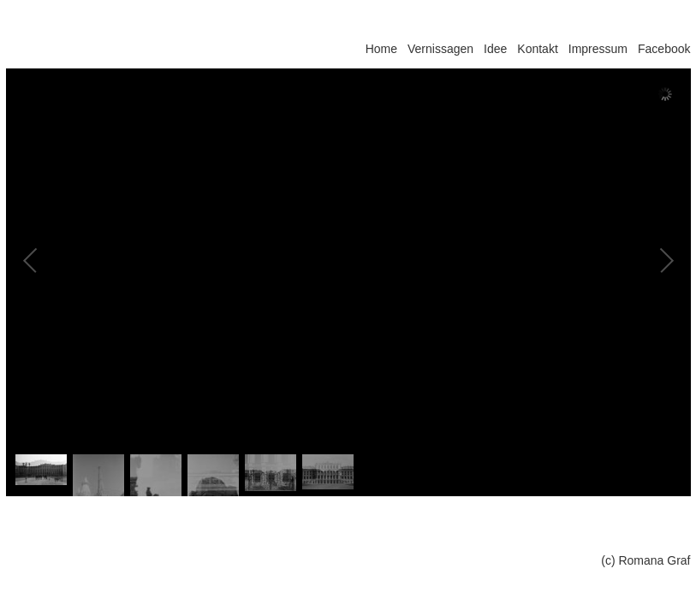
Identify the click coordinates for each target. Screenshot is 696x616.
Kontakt (537, 49)
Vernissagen (440, 49)
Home (381, 49)
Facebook (664, 49)
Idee (495, 49)
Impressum (598, 49)
